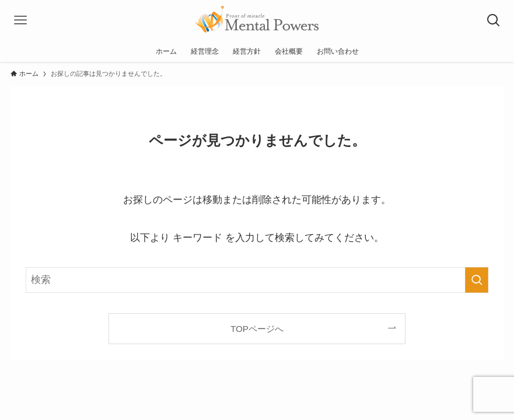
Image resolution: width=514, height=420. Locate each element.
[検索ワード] (257, 280)
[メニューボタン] (20, 20)
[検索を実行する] (477, 280)
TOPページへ (257, 329)
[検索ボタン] (494, 20)
